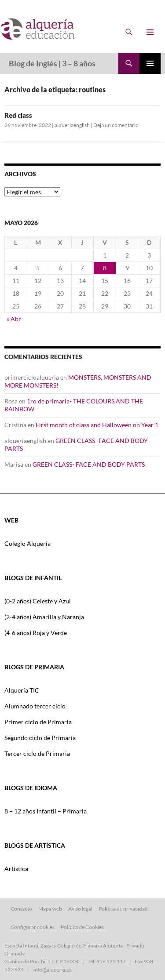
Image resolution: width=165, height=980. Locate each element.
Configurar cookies (33, 927)
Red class (18, 115)
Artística (16, 869)
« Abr (14, 319)
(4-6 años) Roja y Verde (36, 633)
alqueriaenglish (72, 125)
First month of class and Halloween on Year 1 (97, 425)
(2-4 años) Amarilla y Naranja (44, 617)
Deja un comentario (116, 125)
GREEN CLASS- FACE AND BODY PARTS (89, 464)
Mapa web (50, 909)
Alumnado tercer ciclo (35, 706)
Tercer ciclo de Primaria (37, 753)
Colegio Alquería (27, 543)
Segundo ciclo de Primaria (40, 738)
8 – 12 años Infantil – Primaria (46, 811)
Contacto (21, 909)
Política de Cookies (82, 927)
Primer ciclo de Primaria (38, 722)
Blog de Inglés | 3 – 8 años (52, 63)
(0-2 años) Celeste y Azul (38, 601)
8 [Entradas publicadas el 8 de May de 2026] (105, 268)
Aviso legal (80, 909)
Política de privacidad (123, 909)
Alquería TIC (22, 690)
